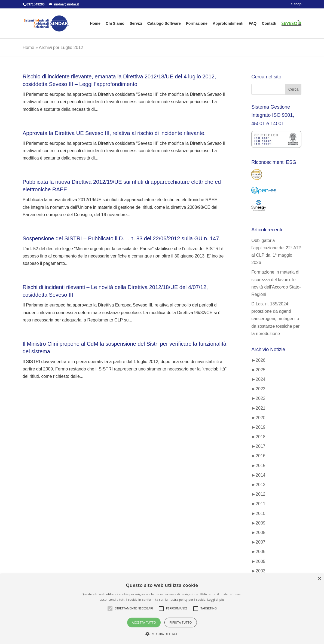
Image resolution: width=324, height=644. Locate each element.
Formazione (197, 24)
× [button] (319, 579)
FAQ (253, 24)
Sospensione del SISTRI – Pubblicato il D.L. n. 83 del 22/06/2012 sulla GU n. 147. (122, 238)
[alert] (162, 609)
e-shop (296, 4)
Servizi (136, 24)
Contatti (269, 24)
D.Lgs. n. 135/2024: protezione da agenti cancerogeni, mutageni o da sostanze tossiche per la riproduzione (275, 319)
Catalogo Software (164, 24)
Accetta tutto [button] (144, 622)
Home (95, 24)
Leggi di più (216, 599)
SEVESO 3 (289, 29)
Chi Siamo (115, 24)
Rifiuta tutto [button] (181, 622)
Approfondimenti (228, 24)
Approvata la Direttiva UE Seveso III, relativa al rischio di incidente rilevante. (114, 133)
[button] (162, 634)
